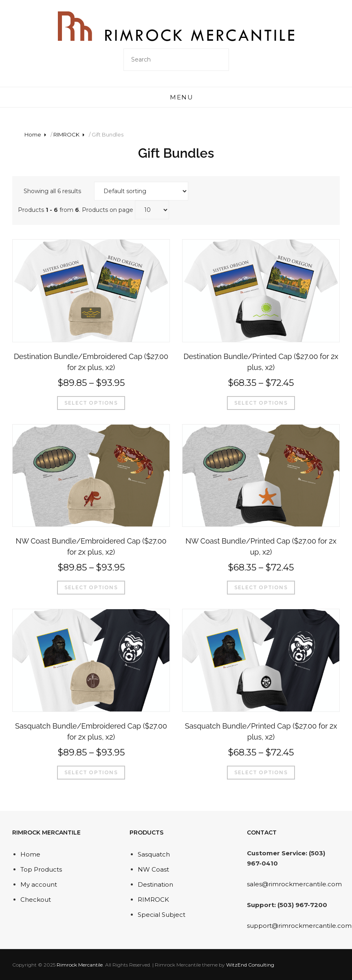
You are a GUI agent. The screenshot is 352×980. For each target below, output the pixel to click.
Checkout (36, 900)
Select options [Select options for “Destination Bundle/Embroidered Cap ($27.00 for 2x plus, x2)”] (91, 403)
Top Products (41, 869)
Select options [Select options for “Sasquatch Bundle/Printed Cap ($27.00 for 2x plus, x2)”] (261, 772)
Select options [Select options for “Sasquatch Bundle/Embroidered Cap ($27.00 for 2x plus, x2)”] (91, 772)
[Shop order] (141, 191)
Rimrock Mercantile (80, 965)
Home (33, 134)
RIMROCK (66, 134)
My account (39, 884)
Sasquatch (154, 854)
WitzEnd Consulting (250, 965)
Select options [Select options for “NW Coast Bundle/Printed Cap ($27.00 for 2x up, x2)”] (261, 587)
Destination (155, 884)
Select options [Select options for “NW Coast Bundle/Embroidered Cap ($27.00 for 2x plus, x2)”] (91, 587)
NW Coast (153, 869)
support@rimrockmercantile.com (299, 926)
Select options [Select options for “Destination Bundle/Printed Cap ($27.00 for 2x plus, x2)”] (261, 403)
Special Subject (162, 915)
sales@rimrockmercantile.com (294, 884)
